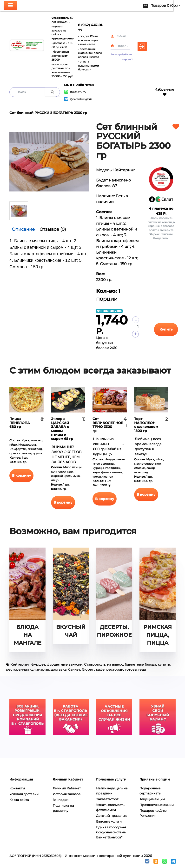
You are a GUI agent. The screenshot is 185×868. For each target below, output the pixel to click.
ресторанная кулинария (27, 669)
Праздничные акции (157, 805)
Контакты (17, 788)
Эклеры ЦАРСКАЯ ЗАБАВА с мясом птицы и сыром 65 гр (62, 429)
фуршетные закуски (65, 664)
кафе (100, 669)
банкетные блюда (140, 664)
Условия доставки (24, 794)
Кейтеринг (20, 664)
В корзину (22, 475)
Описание (23, 229)
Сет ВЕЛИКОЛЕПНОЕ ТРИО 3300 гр (108, 425)
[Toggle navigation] (10, 6)
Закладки (61, 800)
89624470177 (75, 92)
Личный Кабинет (67, 788)
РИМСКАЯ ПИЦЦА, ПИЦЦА (158, 635)
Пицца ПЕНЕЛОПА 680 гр (20, 423)
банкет (74, 669)
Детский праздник (111, 816)
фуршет (38, 664)
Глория (88, 669)
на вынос (115, 664)
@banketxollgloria (78, 99)
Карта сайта (19, 800)
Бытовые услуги (109, 821)
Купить (166, 329)
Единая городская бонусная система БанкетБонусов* (111, 832)
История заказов (67, 794)
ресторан (115, 669)
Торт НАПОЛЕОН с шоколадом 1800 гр (146, 425)
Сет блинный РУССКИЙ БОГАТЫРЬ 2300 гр (48, 113)
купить (164, 664)
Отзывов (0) (53, 229)
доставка (59, 669)
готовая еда (135, 669)
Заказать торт (107, 799)
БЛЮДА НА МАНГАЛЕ (28, 635)
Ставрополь (95, 664)
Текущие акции (152, 799)
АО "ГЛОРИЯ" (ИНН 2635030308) (35, 856)
